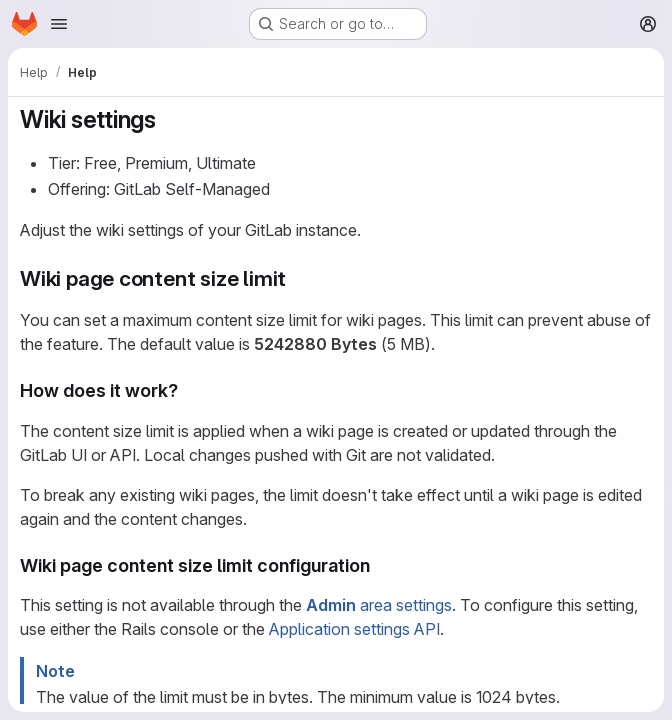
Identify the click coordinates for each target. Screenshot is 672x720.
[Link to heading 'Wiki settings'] (169, 119)
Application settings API (354, 629)
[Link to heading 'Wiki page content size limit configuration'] (380, 565)
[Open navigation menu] (59, 24)
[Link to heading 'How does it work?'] (188, 390)
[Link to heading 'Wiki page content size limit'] (297, 278)
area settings (379, 605)
